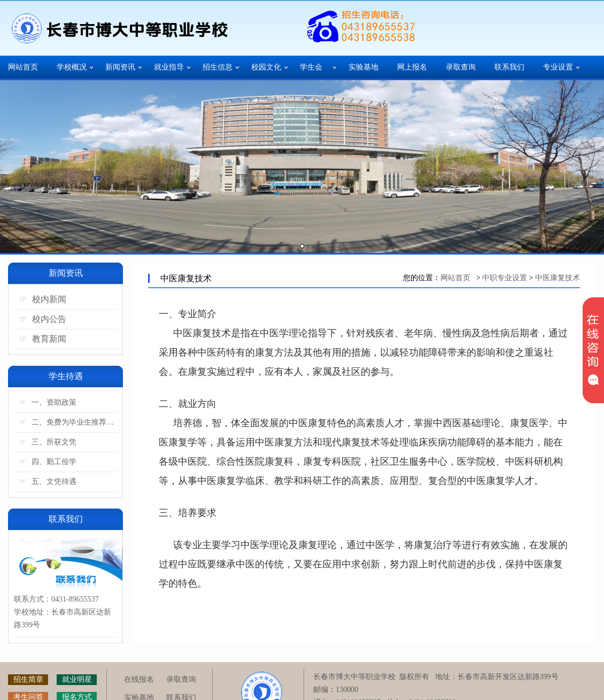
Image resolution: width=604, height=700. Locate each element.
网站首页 (23, 67)
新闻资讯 (120, 67)
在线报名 (139, 679)
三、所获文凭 (48, 442)
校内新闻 (43, 299)
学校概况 (72, 67)
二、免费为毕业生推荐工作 (68, 422)
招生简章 (28, 679)
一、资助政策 (48, 402)
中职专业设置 (505, 278)
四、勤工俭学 (48, 462)
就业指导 (169, 67)
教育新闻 (43, 339)
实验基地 (363, 67)
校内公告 (43, 319)
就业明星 (77, 679)
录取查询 (461, 67)
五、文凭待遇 (48, 482)
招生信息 (218, 67)
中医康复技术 (557, 278)
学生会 (311, 67)
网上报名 (412, 67)
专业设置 (558, 67)
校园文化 (266, 67)
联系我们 (509, 67)
